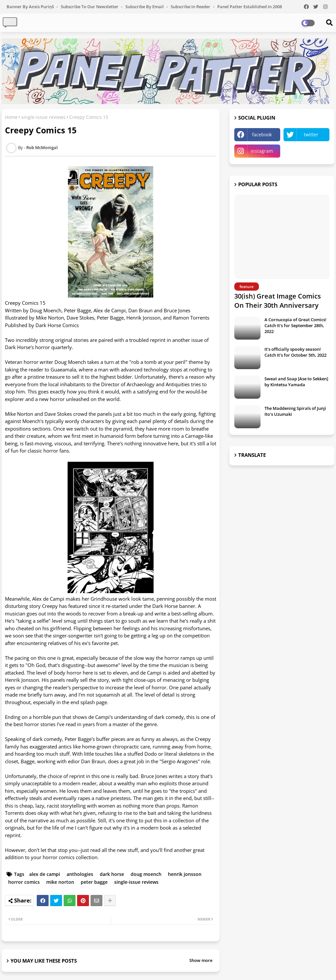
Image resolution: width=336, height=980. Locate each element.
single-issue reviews (43, 117)
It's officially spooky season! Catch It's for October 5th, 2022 (295, 352)
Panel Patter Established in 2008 (250, 7)
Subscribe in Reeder (191, 7)
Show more (201, 960)
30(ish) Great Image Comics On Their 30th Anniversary (278, 301)
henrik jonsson (185, 874)
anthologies (80, 874)
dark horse (112, 874)
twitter (311, 134)
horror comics (24, 882)
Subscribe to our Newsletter (90, 7)
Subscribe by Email (145, 7)
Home (11, 117)
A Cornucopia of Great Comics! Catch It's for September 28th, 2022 (295, 325)
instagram (262, 151)
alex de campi (45, 874)
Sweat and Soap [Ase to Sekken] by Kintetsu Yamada (296, 382)
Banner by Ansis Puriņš (31, 7)
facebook (262, 134)
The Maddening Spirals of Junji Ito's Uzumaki (295, 411)
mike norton (60, 882)
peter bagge (94, 882)
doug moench (146, 874)
